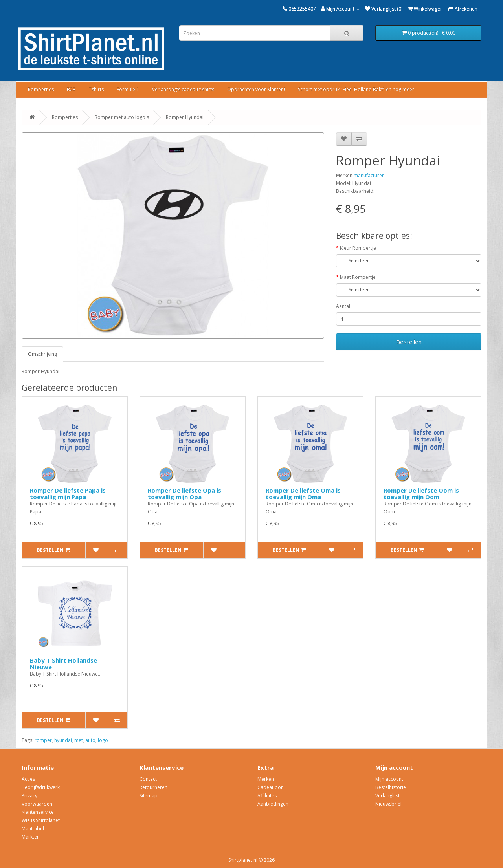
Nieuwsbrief (389, 804)
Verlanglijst (387, 796)
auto (90, 740)
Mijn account (389, 779)
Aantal (343, 306)
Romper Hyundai (185, 117)
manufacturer (369, 175)
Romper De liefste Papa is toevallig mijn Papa (68, 494)
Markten (31, 837)
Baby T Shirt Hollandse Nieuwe (63, 664)
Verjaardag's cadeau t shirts (183, 89)
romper (43, 740)
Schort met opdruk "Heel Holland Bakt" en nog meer (356, 89)
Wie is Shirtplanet (41, 820)
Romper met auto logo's (122, 117)
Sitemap (149, 796)
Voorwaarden (37, 804)
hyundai (63, 740)
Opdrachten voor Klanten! (256, 89)
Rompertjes (41, 89)
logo (103, 740)
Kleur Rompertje (358, 248)
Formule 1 (128, 89)
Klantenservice (38, 812)
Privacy (29, 796)
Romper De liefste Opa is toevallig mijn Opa (184, 494)
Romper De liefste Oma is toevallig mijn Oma (303, 494)
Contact (148, 779)
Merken (266, 779)
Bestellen (409, 342)
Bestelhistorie (391, 787)
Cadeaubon (271, 787)
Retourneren (153, 787)
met (79, 740)
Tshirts (96, 89)
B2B (71, 89)
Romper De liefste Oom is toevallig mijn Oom (421, 494)
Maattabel (33, 829)
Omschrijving (42, 354)
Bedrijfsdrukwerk (41, 787)
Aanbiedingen (273, 804)
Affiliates (267, 796)
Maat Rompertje (358, 277)
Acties (28, 779)
